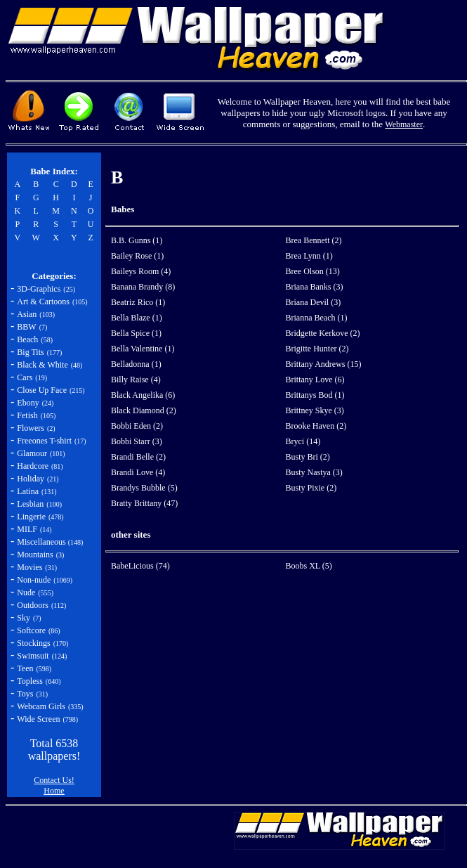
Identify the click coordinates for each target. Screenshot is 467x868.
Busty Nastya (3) (314, 472)
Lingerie (31, 517)
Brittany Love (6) (315, 380)
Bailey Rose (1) (137, 256)
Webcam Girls (41, 706)
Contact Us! (54, 780)
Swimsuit (33, 656)
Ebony (28, 403)
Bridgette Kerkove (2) (323, 333)
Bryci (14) (303, 441)
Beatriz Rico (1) (138, 302)
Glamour (32, 453)
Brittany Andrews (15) (324, 364)
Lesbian (30, 504)
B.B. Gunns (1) (137, 240)
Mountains (35, 555)
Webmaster (404, 124)
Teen (25, 668)
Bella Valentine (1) (143, 349)
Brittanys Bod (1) (315, 395)
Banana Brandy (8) (143, 287)
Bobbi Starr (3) (137, 441)
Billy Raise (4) (136, 380)
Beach (27, 339)
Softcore (31, 630)
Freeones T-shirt (44, 441)
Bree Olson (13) (313, 271)
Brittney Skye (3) (315, 410)
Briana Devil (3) (314, 302)
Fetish (27, 415)
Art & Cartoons (43, 302)
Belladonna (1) (136, 364)
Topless (30, 681)
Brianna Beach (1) (317, 318)
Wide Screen (38, 719)
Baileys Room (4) (141, 271)
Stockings (33, 643)
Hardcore (33, 466)
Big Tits (30, 352)
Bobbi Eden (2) (137, 426)
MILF (27, 529)
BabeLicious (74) (140, 566)
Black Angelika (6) (143, 395)
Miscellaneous (42, 542)
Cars (25, 377)
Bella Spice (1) (136, 333)
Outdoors (33, 605)
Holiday (31, 479)
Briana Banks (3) (315, 287)
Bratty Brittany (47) (144, 503)
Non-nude (34, 580)
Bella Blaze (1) (137, 318)
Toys (25, 694)
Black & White (42, 365)
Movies (29, 567)
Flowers (31, 428)
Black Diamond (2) (144, 410)
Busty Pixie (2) (311, 488)
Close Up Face (42, 390)
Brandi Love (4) (138, 472)
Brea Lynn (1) (309, 256)
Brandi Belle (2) (138, 457)
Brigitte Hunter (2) (317, 349)
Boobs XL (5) (309, 566)
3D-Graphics (39, 289)
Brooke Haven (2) (316, 426)
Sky (24, 618)
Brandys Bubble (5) (144, 488)
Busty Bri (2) (308, 457)
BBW (26, 327)
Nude (26, 592)
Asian (27, 314)
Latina (28, 491)
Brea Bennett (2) (314, 240)
